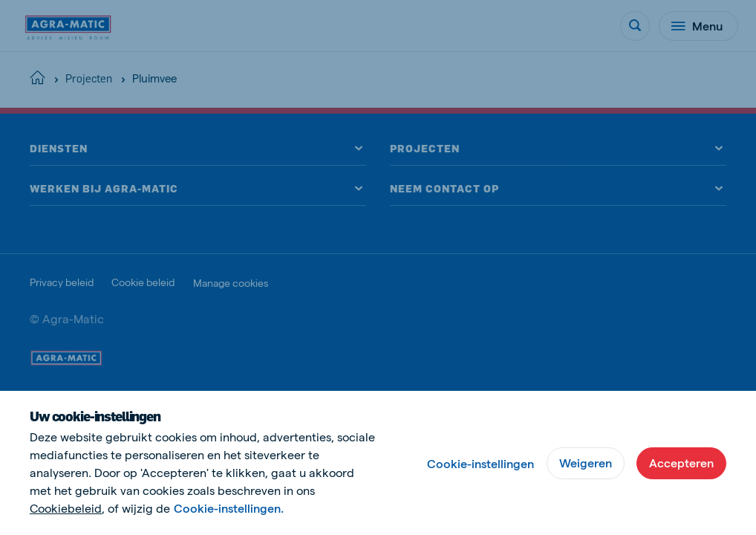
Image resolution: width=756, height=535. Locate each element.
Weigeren (586, 463)
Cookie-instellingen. (229, 508)
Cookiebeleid (66, 508)
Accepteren (681, 463)
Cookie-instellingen (480, 463)
